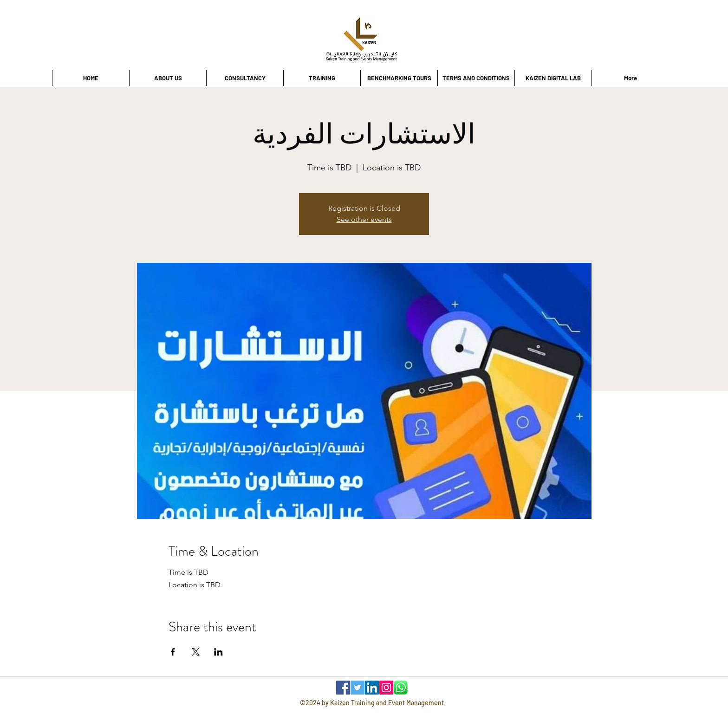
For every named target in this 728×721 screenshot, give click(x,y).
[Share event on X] (196, 652)
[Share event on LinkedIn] (218, 652)
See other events (364, 219)
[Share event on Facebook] (173, 652)
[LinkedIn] (372, 688)
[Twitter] (357, 688)
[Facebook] (343, 688)
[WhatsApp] (401, 688)
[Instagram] (386, 688)
